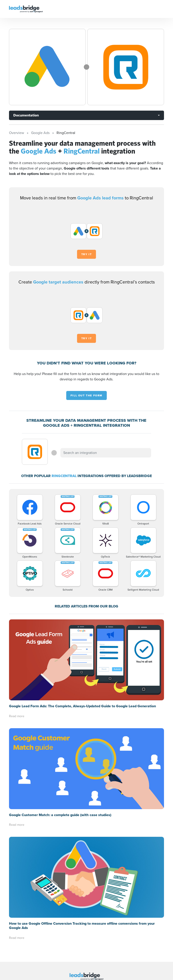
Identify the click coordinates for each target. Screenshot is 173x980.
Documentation (26, 115)
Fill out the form (86, 395)
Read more (17, 716)
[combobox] (106, 453)
